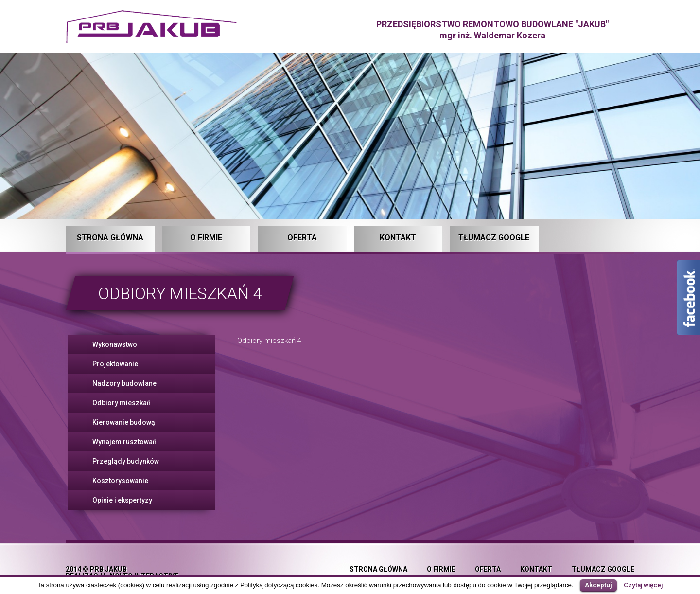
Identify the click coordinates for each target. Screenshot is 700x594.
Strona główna (110, 238)
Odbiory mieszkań (122, 403)
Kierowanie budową (124, 422)
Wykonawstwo (115, 344)
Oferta (302, 238)
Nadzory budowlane (124, 383)
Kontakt (398, 238)
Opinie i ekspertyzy (122, 500)
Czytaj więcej (643, 585)
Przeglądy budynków (126, 461)
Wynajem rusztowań (124, 442)
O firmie (206, 238)
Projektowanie (115, 364)
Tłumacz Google (494, 238)
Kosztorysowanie (120, 481)
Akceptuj (598, 585)
